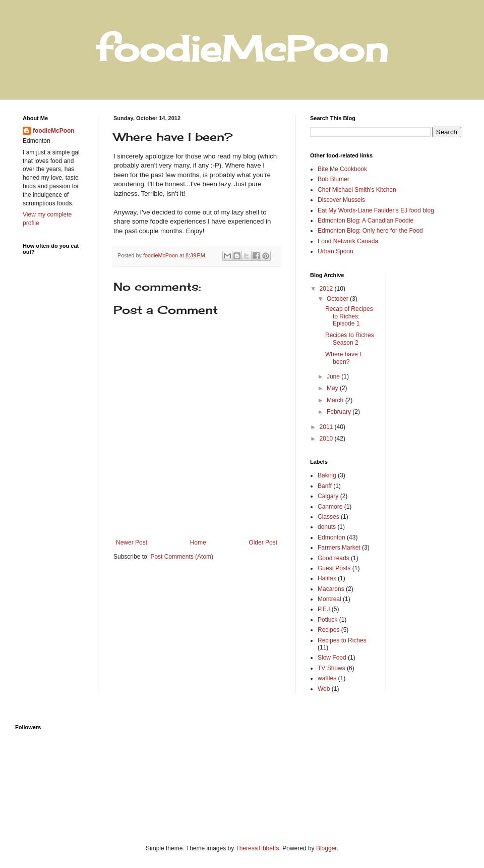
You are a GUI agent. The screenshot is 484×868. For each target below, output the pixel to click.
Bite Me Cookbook (342, 169)
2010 (327, 439)
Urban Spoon (336, 251)
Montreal (329, 599)
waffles (327, 678)
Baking (327, 475)
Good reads (334, 558)
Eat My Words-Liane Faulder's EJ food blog (376, 210)
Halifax (327, 578)
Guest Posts (334, 568)
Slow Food (332, 658)
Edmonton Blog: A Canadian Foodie (366, 221)
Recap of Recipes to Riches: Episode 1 (349, 316)
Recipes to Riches (342, 640)
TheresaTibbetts (257, 848)
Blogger (326, 848)
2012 (327, 289)
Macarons (331, 589)
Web (324, 689)
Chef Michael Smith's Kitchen (357, 190)
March (336, 400)
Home (198, 542)
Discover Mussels (341, 200)
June (334, 376)
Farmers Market (339, 548)
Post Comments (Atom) (182, 557)
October (338, 299)
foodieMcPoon (54, 131)
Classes (328, 517)
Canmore (330, 507)
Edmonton (331, 537)
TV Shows (331, 668)
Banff (325, 486)
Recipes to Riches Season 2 (350, 339)
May (333, 388)
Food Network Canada (348, 241)
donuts (327, 527)
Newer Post (132, 542)
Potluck (327, 620)
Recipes (328, 630)
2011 (327, 427)
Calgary (328, 496)
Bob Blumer (334, 179)
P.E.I (324, 609)
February (340, 412)
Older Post (263, 542)
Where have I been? (343, 358)
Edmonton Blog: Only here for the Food (370, 231)
